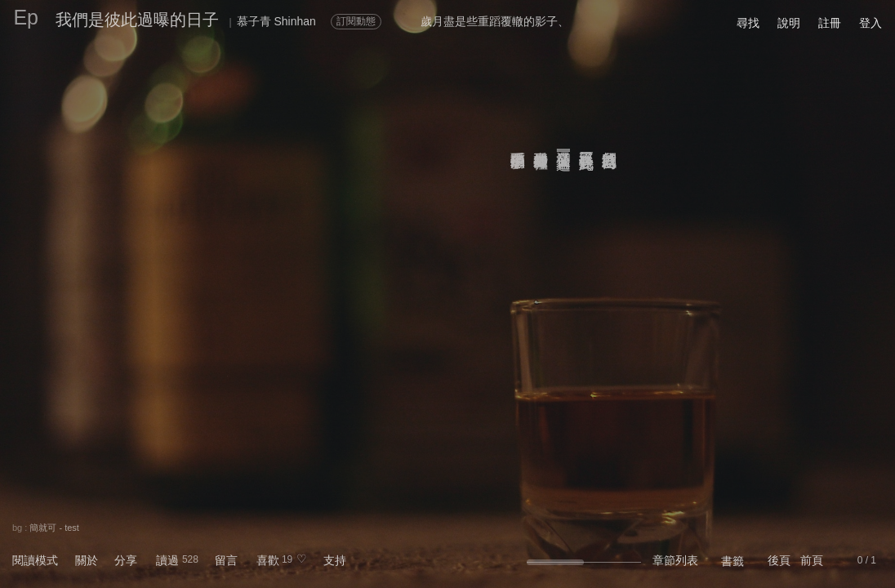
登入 (871, 23)
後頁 (779, 560)
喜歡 (268, 560)
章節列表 (675, 560)
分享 (126, 560)
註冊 (830, 23)
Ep (26, 17)
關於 (87, 560)
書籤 (732, 561)
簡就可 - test (54, 528)
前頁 (812, 560)
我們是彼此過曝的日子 (137, 20)
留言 (226, 560)
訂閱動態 (356, 21)
